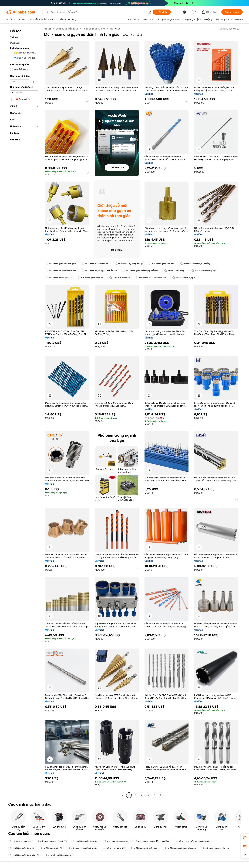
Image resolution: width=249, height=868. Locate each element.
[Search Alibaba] (95, 12)
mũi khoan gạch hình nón (162, 264)
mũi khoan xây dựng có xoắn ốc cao (99, 271)
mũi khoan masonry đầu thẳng (195, 264)
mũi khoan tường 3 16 (114, 848)
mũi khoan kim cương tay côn (82, 848)
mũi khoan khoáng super (116, 841)
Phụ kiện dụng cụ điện (94, 29)
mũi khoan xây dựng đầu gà (129, 264)
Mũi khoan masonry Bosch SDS (151, 278)
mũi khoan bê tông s (175, 271)
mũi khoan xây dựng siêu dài (24, 855)
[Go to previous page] (123, 795)
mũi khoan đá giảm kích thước (61, 271)
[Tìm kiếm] (162, 12)
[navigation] (24, 412)
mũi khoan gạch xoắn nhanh (145, 848)
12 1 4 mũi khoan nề (120, 278)
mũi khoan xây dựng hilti (23, 848)
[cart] (195, 13)
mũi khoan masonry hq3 (204, 271)
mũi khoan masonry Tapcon (215, 848)
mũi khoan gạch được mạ (91, 278)
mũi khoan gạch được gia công (180, 848)
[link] (245, 838)
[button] (150, 12)
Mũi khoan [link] (115, 29)
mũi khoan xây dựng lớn (185, 278)
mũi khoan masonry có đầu (96, 264)
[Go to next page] (161, 795)
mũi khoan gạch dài (51, 848)
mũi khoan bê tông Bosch (59, 278)
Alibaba (47, 29)
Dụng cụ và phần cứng (67, 29)
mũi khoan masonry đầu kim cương (152, 841)
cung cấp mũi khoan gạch (58, 855)
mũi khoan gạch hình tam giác (61, 264)
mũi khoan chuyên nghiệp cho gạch (192, 841)
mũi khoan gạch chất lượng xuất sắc (141, 271)
